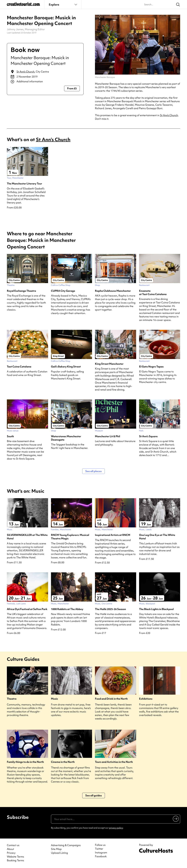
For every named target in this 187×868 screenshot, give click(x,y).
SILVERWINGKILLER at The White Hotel (27, 537)
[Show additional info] (45, 82)
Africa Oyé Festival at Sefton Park (27, 609)
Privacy (11, 853)
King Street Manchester (109, 364)
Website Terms (15, 857)
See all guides (94, 795)
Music (54, 699)
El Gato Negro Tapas (151, 367)
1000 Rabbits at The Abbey (67, 609)
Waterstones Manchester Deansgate (66, 438)
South (10, 436)
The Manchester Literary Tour (24, 184)
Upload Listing (59, 853)
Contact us (13, 845)
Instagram (101, 853)
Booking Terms (15, 860)
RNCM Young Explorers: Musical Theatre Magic (70, 537)
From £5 (72, 88)
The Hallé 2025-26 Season (110, 609)
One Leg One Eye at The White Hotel (157, 537)
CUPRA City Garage (63, 291)
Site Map (56, 849)
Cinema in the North (63, 762)
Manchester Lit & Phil (108, 436)
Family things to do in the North (25, 762)
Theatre (12, 699)
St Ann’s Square (148, 436)
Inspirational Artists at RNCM (113, 535)
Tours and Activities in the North (114, 762)
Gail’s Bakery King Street (66, 367)
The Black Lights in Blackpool (156, 609)
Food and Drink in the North (111, 699)
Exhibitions (146, 699)
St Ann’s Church (25, 72)
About (10, 849)
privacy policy (116, 828)
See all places (93, 471)
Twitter (99, 849)
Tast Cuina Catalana (19, 367)
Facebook (101, 856)
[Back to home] (23, 5)
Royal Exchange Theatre (21, 291)
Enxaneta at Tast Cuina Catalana (153, 292)
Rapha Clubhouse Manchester (113, 291)
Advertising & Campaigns (66, 845)
